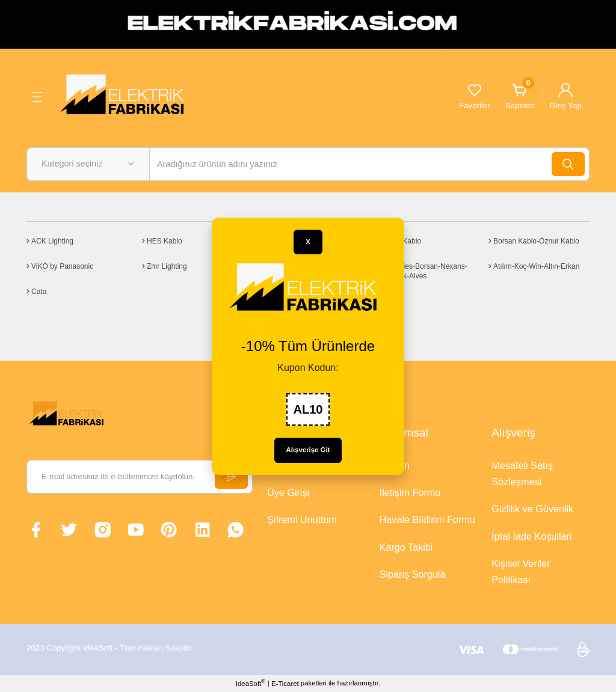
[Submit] (231, 477)
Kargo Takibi (406, 547)
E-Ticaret (285, 684)
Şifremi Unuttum (302, 519)
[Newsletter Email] (140, 477)
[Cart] (520, 97)
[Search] (369, 164)
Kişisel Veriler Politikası (521, 571)
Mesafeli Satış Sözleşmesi (522, 473)
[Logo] (126, 96)
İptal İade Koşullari (531, 536)
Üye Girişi (288, 492)
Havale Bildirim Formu (427, 519)
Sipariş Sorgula (413, 574)
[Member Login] (566, 97)
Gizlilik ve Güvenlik (532, 509)
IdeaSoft (251, 683)
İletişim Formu (410, 492)
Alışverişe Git (308, 450)
